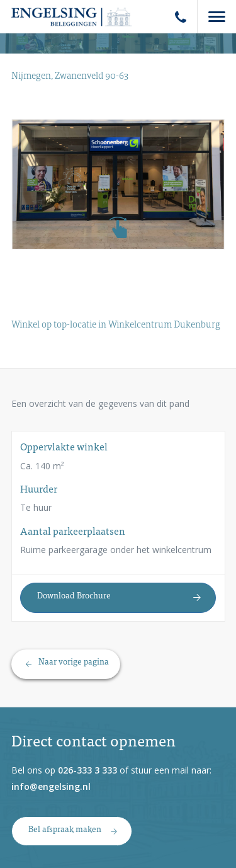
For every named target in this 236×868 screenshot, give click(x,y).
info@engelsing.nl (51, 786)
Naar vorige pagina (74, 663)
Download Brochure (74, 597)
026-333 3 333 (87, 770)
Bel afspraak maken (65, 830)
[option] (118, 184)
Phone (181, 17)
